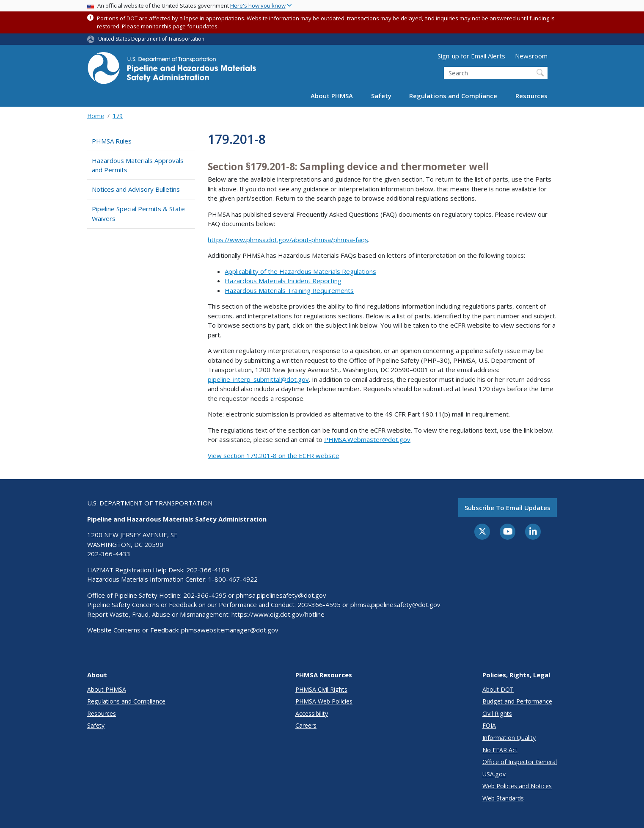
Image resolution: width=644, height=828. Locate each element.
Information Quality (509, 738)
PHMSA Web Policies (324, 701)
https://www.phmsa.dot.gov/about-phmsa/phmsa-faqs (288, 240)
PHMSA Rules (112, 141)
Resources (531, 96)
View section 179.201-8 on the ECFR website (274, 455)
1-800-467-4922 (233, 579)
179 (118, 116)
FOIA (489, 725)
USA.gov (494, 774)
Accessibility (312, 713)
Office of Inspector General (520, 762)
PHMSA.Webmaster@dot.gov (367, 439)
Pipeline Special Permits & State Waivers (138, 214)
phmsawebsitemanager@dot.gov (230, 630)
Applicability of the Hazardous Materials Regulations (300, 271)
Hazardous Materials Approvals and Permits (138, 165)
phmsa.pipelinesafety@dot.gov (281, 595)
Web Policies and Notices (517, 786)
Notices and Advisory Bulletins (136, 189)
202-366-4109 (208, 570)
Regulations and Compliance (453, 96)
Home (96, 116)
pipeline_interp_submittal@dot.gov (258, 379)
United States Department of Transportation (151, 39)
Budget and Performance (517, 701)
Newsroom (531, 56)
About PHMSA (332, 96)
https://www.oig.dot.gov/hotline (278, 614)
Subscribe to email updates (508, 508)
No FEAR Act (500, 750)
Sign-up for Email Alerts (471, 56)
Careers (306, 725)
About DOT (498, 689)
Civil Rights (497, 713)
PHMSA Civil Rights (321, 689)
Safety (381, 96)
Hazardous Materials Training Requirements (289, 290)
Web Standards (503, 798)
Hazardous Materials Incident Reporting (283, 281)
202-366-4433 (109, 554)
